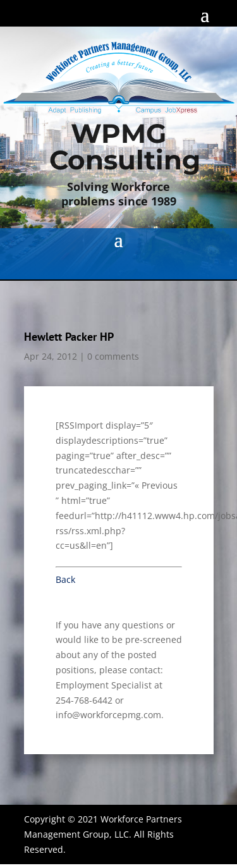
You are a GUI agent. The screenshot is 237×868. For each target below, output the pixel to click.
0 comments (113, 356)
